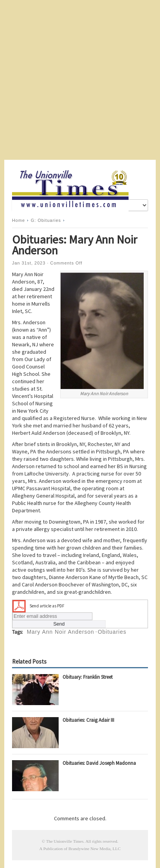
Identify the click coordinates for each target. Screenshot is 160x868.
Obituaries (112, 632)
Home (18, 220)
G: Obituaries (46, 220)
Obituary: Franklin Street (88, 677)
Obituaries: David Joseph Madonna (99, 763)
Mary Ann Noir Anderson (61, 632)
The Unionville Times (65, 841)
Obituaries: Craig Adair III (88, 720)
